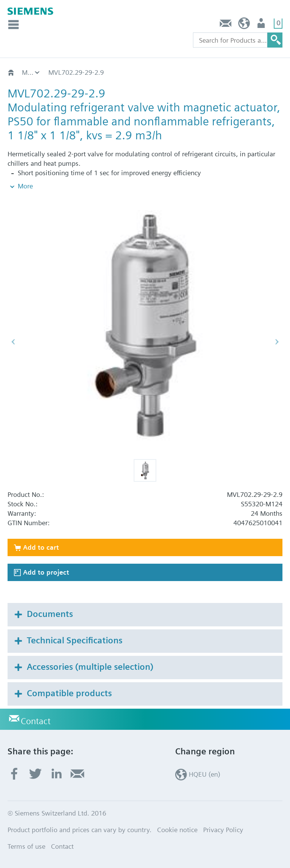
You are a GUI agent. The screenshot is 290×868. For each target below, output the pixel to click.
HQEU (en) (244, 25)
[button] (145, 470)
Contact (226, 25)
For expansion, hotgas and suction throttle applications (31, 72)
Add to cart (41, 547)
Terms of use (26, 846)
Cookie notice (177, 830)
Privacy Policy (223, 830)
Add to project (46, 572)
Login (262, 25)
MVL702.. (62, 72)
